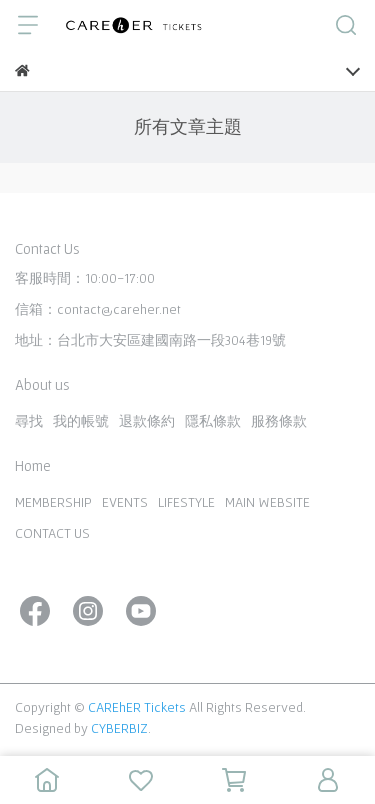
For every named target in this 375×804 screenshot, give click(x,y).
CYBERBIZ (119, 728)
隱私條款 (213, 421)
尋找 (29, 421)
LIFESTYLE (186, 502)
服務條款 (279, 421)
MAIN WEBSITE (267, 502)
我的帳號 (81, 421)
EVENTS (125, 502)
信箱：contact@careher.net (98, 309)
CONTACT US (52, 533)
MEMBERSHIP (53, 502)
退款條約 (147, 421)
